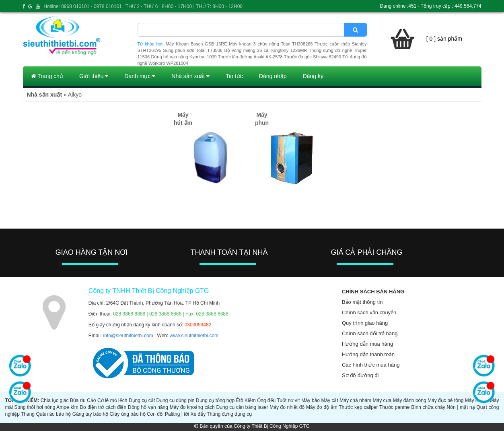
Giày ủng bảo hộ (128, 414)
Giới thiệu (94, 76)
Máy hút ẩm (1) (183, 123)
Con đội (155, 414)
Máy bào (311, 400)
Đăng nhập (273, 76)
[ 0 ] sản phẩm (444, 39)
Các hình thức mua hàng (371, 365)
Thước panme (394, 407)
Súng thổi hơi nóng (35, 407)
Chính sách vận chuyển (369, 312)
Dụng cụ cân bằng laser (242, 407)
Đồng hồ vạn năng (148, 407)
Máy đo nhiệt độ (287, 407)
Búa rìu (78, 400)
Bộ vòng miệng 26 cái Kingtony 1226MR (265, 50)
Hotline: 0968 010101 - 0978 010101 (83, 6)
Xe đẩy (198, 414)
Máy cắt (329, 400)
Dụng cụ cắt (142, 400)
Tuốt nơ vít (288, 400)
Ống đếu (266, 400)
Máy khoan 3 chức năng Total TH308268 (271, 44)
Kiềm (250, 400)
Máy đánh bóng (410, 400)
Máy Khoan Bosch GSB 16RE (196, 44)
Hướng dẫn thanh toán (368, 354)
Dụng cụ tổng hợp (215, 400)
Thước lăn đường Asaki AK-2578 (250, 57)
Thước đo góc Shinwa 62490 (313, 57)
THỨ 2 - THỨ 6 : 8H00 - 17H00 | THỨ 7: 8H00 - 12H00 (184, 6)
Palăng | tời (177, 414)
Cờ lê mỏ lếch (112, 400)
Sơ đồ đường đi (360, 375)
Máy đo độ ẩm (322, 407)
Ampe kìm (67, 407)
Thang (28, 414)
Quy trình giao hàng (365, 323)
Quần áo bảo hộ (53, 414)
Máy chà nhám (355, 400)
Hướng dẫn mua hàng (367, 344)
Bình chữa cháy (428, 407)
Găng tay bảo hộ (90, 414)
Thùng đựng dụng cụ (229, 414)
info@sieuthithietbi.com (128, 336)
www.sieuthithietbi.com (194, 336)
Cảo (91, 400)
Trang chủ (47, 76)
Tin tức (234, 76)
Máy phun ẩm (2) (262, 123)
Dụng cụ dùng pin (175, 400)
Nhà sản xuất (190, 76)
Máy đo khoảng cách (192, 407)
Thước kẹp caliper (358, 407)
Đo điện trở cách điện (103, 407)
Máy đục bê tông (445, 400)
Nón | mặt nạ (461, 407)
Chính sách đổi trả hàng (370, 333)
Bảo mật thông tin (362, 302)
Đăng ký (313, 76)
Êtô (240, 400)
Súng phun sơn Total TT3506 (193, 50)
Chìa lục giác (55, 400)
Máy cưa (382, 400)
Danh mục (140, 76)
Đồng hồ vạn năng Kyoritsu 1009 (184, 57)
